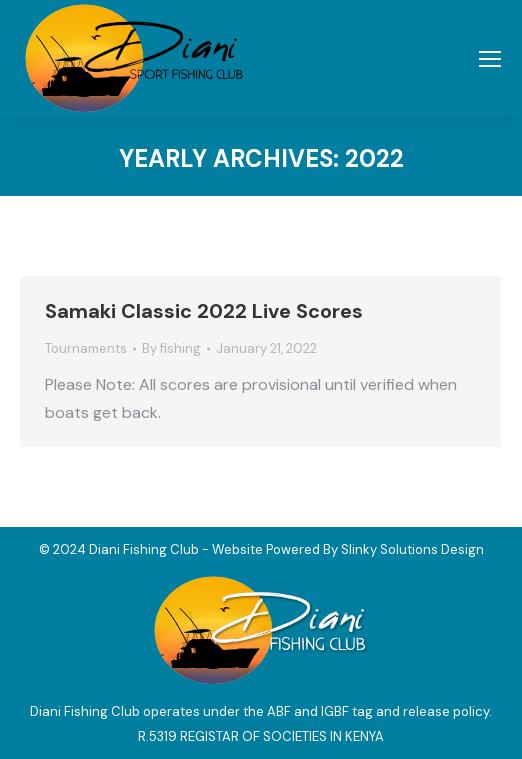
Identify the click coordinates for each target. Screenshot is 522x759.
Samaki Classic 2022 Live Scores (204, 311)
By (171, 348)
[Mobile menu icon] (490, 59)
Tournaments (86, 348)
